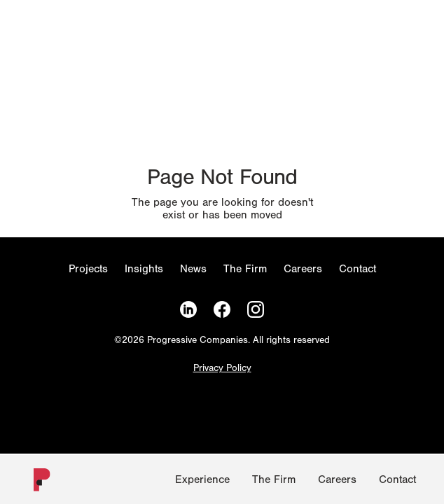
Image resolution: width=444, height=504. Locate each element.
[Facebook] (222, 310)
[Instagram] (256, 310)
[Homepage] (36, 483)
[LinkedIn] (188, 310)
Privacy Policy (222, 369)
